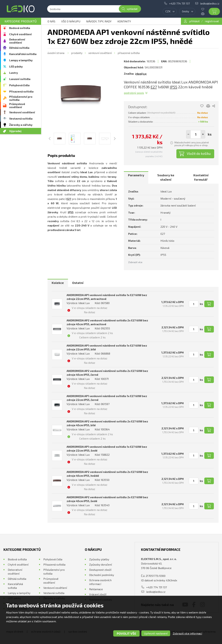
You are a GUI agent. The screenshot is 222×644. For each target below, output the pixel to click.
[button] (203, 134)
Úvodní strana (56, 53)
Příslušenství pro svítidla (21, 98)
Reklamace (96, 589)
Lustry (14, 73)
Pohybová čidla (19, 85)
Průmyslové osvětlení (17, 105)
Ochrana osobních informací (100, 582)
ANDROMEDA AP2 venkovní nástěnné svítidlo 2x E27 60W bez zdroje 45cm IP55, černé (107, 373)
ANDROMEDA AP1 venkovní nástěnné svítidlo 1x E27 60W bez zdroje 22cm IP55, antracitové (107, 297)
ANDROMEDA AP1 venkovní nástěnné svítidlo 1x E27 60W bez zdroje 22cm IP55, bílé (107, 347)
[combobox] (170, 11)
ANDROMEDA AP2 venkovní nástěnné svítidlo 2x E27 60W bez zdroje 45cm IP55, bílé (107, 423)
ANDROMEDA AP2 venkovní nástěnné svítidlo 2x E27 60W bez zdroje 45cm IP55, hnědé (107, 474)
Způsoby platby (99, 559)
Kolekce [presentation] (58, 283)
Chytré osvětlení (20, 34)
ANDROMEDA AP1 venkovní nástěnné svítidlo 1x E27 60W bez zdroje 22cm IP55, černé (107, 398)
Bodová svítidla (20, 28)
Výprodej (15, 131)
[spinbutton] (196, 134)
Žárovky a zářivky (21, 125)
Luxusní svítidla (20, 79)
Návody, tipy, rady (99, 21)
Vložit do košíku (199, 153)
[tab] (136, 177)
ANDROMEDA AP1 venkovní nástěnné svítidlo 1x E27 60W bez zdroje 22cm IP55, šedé (107, 449)
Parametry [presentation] (136, 175)
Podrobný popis (134, 93)
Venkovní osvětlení (22, 112)
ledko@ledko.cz (210, 3)
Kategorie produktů (21, 21)
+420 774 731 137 (179, 3)
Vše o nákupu (71, 21)
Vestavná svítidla (21, 118)
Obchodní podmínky (102, 575)
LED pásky (16, 66)
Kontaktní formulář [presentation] (201, 177)
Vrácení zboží (98, 594)
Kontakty (124, 21)
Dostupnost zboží (100, 570)
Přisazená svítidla (21, 91)
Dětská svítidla (19, 48)
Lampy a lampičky (21, 60)
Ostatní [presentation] (78, 283)
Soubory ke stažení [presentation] (166, 177)
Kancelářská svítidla (23, 54)
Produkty (77, 53)
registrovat (212, 21)
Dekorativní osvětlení (17, 41)
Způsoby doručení (101, 564)
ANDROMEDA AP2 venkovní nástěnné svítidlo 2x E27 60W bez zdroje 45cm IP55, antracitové (107, 322)
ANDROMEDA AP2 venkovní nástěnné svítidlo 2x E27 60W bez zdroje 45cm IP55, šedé (107, 499)
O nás (51, 21)
